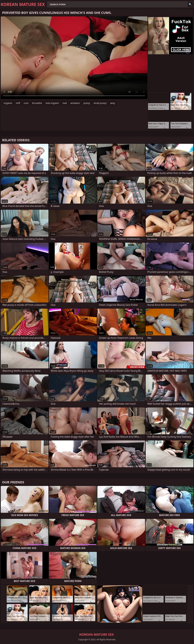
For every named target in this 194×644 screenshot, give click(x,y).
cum (26, 103)
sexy (113, 103)
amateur (75, 103)
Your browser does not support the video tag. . (74, 58)
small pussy (100, 103)
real (65, 103)
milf (18, 103)
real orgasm (52, 103)
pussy (87, 103)
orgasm (8, 103)
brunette (37, 103)
